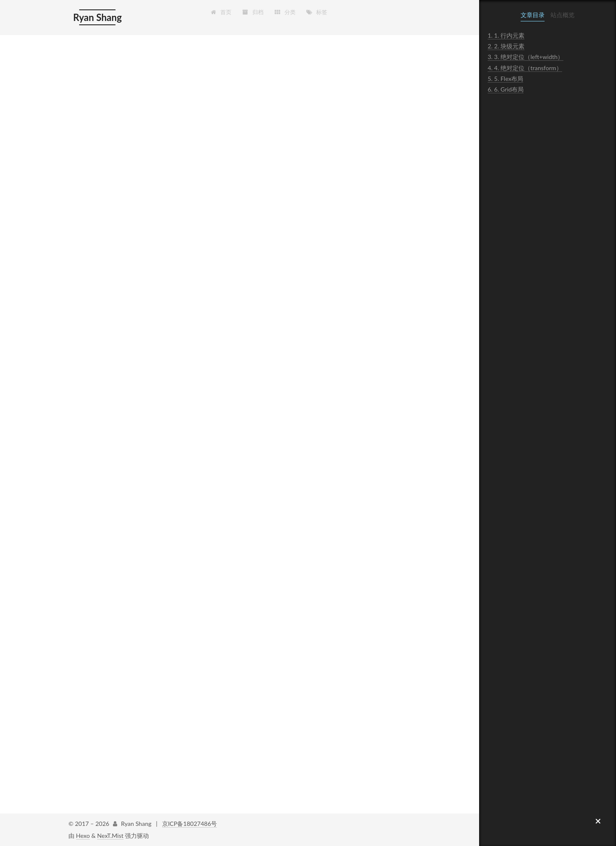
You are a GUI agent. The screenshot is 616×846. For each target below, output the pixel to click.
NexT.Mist (110, 836)
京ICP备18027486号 (190, 824)
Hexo (83, 836)
